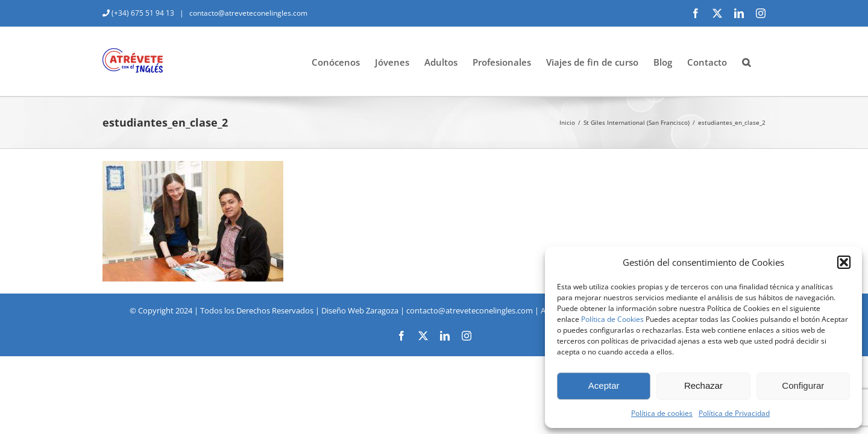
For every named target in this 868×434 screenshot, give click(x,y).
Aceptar (604, 385)
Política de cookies (662, 413)
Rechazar (703, 385)
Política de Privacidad (734, 413)
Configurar (803, 385)
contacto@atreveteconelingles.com (247, 13)
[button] (844, 262)
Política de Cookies (612, 319)
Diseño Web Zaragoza (360, 310)
